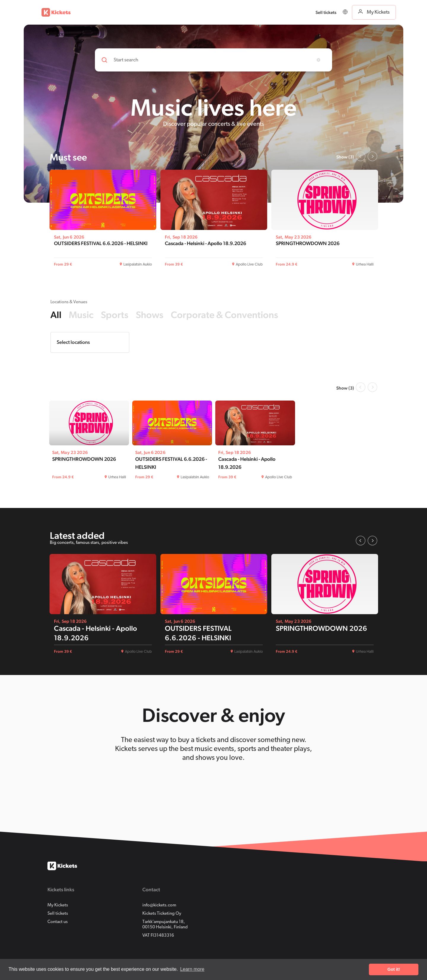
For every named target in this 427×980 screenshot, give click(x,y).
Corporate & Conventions (224, 315)
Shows (150, 315)
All (56, 315)
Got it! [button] (394, 969)
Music (81, 315)
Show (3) (345, 157)
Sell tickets (58, 914)
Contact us (58, 922)
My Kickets (58, 905)
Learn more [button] (192, 969)
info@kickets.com (159, 905)
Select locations (73, 343)
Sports (115, 315)
